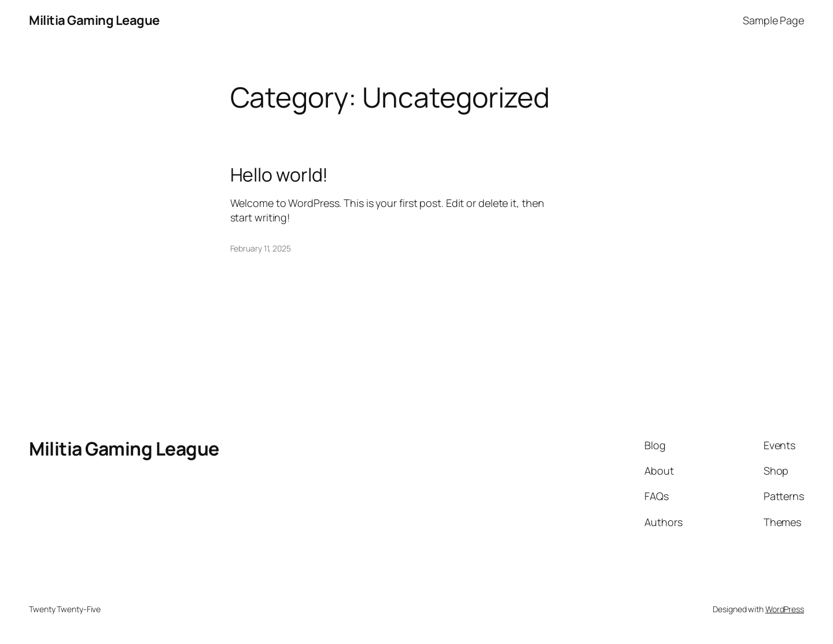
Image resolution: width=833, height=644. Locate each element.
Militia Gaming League (94, 20)
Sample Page (773, 20)
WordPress (785, 609)
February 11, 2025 (261, 248)
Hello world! (279, 175)
